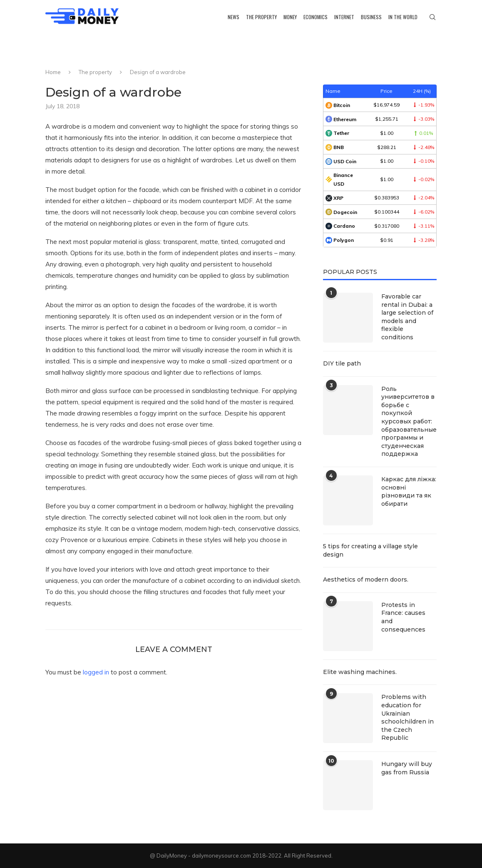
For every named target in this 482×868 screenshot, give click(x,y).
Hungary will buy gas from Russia (407, 768)
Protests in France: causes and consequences (403, 617)
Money (290, 17)
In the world (403, 17)
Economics (316, 17)
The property (261, 17)
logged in (96, 672)
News (234, 17)
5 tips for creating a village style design (370, 550)
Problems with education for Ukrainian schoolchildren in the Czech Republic (407, 717)
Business (371, 17)
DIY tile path (342, 363)
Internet (344, 17)
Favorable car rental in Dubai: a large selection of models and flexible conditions (407, 317)
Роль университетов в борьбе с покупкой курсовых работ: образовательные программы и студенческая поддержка (409, 422)
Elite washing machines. (360, 672)
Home (53, 72)
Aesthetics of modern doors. (366, 579)
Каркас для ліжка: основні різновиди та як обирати (409, 491)
